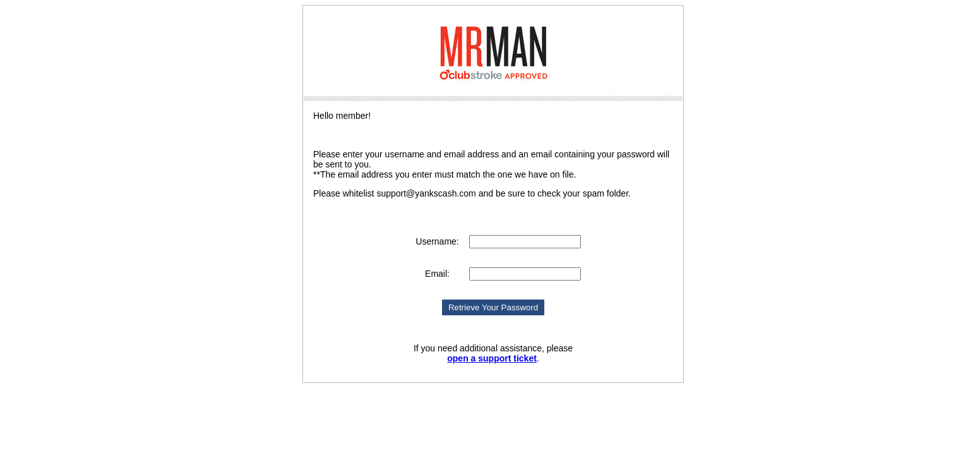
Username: (437, 241)
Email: (437, 274)
